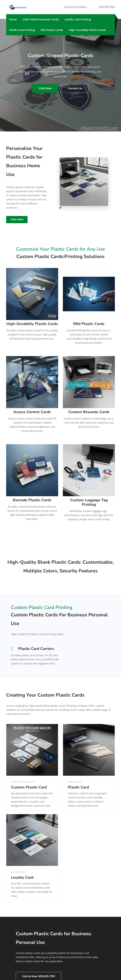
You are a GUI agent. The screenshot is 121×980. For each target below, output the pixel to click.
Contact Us (75, 88)
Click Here (45, 88)
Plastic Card (78, 787)
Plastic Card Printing (22, 30)
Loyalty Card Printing (78, 19)
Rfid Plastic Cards (52, 30)
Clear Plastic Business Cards (41, 19)
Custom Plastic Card (29, 787)
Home (13, 19)
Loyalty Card (22, 877)
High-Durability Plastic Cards (87, 30)
